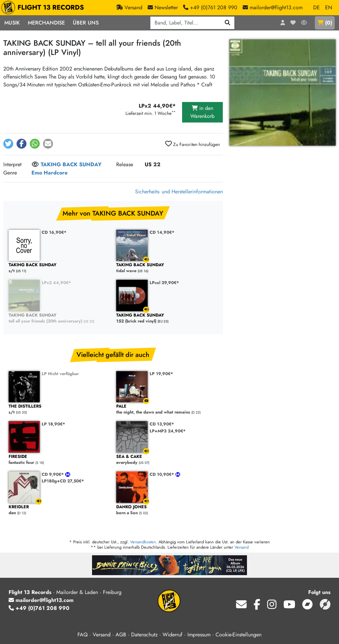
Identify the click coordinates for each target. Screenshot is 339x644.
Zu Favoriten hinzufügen (193, 144)
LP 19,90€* (161, 374)
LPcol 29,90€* (164, 283)
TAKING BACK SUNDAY (71, 164)
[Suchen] (228, 23)
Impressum (199, 635)
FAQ (83, 635)
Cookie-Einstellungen (239, 635)
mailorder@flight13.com (41, 600)
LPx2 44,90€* (56, 283)
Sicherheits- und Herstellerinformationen (179, 192)
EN (329, 7)
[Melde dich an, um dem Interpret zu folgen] (35, 165)
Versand (242, 547)
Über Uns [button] (86, 23)
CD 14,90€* (162, 232)
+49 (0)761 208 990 (39, 608)
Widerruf (172, 635)
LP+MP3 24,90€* (168, 431)
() (325, 23)
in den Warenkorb (202, 112)
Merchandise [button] (46, 23)
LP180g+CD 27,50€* (63, 481)
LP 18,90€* (53, 424)
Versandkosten (143, 542)
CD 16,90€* (54, 232)
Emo (37, 173)
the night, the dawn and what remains (167, 409)
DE (316, 7)
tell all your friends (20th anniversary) (59, 318)
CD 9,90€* (53, 474)
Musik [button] (12, 23)
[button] (8, 144)
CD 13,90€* (162, 424)
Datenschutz (144, 635)
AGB (121, 635)
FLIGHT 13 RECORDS (44, 8)
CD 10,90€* (163, 474)
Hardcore (56, 173)
